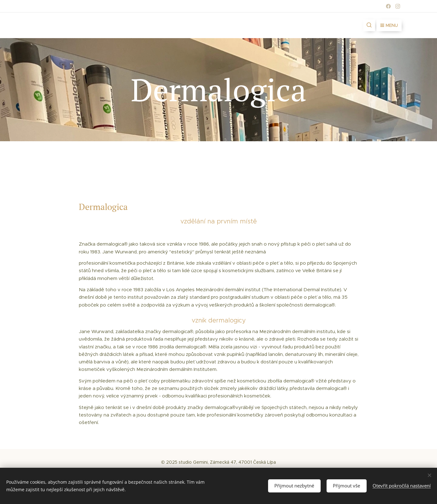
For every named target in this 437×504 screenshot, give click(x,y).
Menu (389, 25)
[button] (369, 25)
